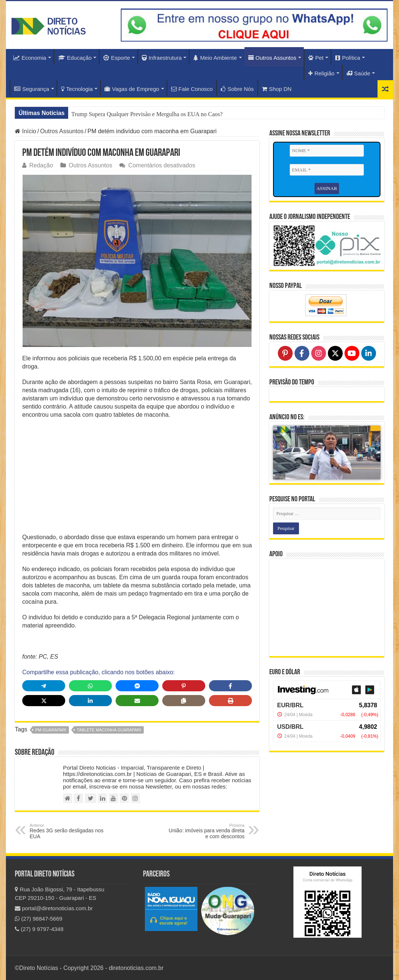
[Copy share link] (184, 701)
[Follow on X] (335, 353)
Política (348, 58)
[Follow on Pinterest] (285, 353)
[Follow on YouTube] (352, 353)
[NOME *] (327, 151)
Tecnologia (77, 89)
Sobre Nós (237, 89)
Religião (321, 73)
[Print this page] (230, 701)
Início (26, 131)
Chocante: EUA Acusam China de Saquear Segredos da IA (141, 114)
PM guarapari (51, 730)
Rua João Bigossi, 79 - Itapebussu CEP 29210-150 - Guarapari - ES (60, 894)
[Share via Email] (137, 701)
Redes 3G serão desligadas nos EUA (68, 831)
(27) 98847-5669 (39, 919)
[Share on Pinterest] (184, 686)
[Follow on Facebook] (302, 353)
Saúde (358, 73)
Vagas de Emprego (132, 89)
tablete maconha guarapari (109, 730)
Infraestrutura (162, 58)
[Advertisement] (137, 478)
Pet (316, 58)
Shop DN (277, 89)
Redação (41, 165)
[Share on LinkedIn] (90, 701)
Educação (75, 58)
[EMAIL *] (327, 170)
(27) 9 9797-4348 (39, 929)
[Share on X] (44, 701)
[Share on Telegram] (44, 686)
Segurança (32, 89)
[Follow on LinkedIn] (369, 353)
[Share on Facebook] (230, 686)
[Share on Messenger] (137, 686)
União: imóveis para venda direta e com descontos (207, 831)
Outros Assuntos (272, 58)
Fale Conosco (192, 89)
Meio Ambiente (215, 58)
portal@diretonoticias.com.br (54, 908)
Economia (30, 58)
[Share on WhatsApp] (90, 686)
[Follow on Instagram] (319, 353)
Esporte (117, 58)
